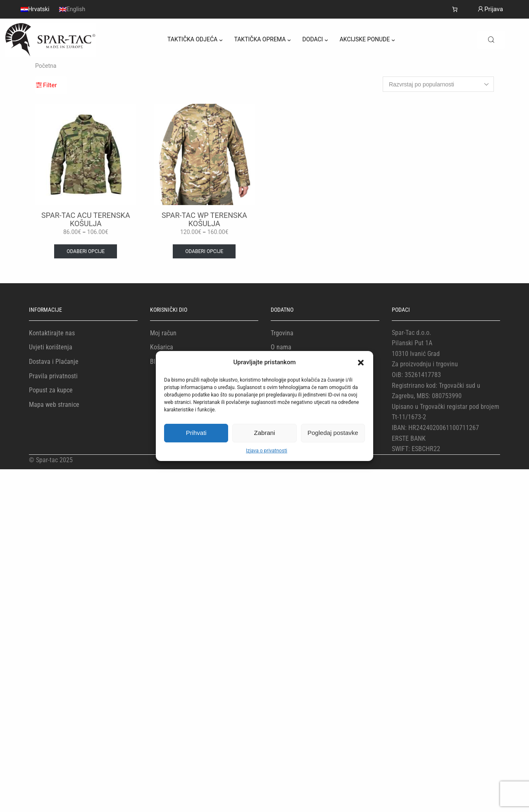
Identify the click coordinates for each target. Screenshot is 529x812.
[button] (361, 363)
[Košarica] (455, 9)
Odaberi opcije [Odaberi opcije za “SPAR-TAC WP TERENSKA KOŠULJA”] (204, 251)
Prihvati (196, 433)
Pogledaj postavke (333, 433)
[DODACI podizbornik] (326, 40)
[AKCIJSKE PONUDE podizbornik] (393, 40)
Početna (46, 66)
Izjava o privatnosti (267, 451)
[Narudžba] (438, 84)
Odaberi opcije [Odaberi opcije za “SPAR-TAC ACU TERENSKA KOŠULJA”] (86, 251)
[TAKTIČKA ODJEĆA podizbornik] (221, 40)
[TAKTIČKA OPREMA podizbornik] (289, 40)
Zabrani (265, 433)
